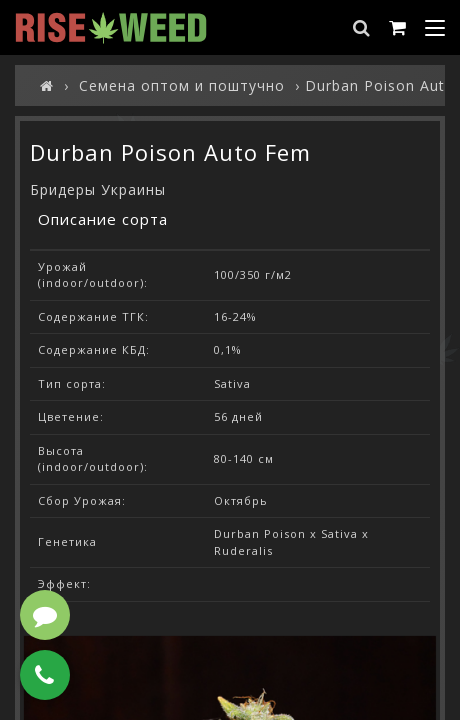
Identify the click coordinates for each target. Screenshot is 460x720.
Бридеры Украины (98, 189)
